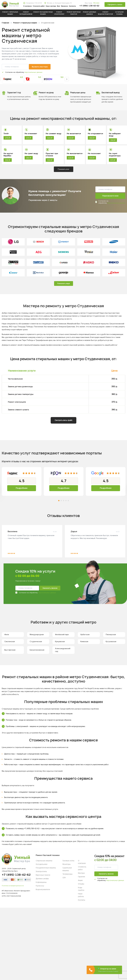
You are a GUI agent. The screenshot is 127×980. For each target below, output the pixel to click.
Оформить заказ (115, 4)
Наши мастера (51, 6)
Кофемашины (41, 882)
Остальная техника (119, 13)
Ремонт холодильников (26, 13)
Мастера (81, 873)
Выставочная (10, 650)
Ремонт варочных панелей (74, 13)
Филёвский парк (62, 635)
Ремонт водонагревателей (105, 13)
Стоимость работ (39, 6)
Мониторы (67, 864)
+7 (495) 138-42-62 (89, 6)
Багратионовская (37, 650)
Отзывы (81, 884)
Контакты (72, 6)
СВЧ (64, 878)
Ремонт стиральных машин (10, 13)
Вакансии (65, 6)
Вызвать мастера (40, 67)
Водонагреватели (43, 889)
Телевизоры (67, 874)
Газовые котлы (68, 861)
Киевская (84, 642)
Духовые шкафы (42, 878)
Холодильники (42, 864)
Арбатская (85, 635)
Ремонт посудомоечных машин (43, 13)
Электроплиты (41, 871)
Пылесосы (40, 886)
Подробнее (22, 488)
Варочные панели (43, 875)
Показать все (63, 169)
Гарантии (81, 877)
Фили (7, 635)
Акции (80, 880)
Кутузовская (111, 642)
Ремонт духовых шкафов (90, 13)
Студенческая (36, 642)
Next (67, 79)
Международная (37, 635)
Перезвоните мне (110, 196)
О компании (28, 6)
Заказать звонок (50, 588)
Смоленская (10, 642)
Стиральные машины (44, 861)
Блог (59, 6)
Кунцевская (60, 642)
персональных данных (33, 72)
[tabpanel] (22, 481)
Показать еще (63, 283)
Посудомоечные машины (46, 868)
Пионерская (111, 635)
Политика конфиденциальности (13, 886)
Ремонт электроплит (59, 13)
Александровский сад (63, 650)
